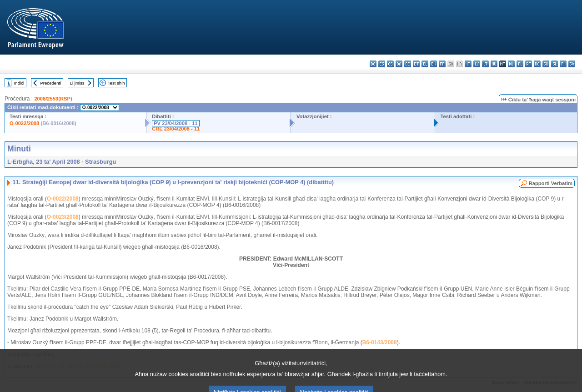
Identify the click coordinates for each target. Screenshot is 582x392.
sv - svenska (572, 64)
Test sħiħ (116, 83)
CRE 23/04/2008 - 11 (176, 129)
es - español (382, 64)
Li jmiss (77, 83)
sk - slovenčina (546, 64)
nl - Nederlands (511, 64)
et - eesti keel (416, 64)
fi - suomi (563, 64)
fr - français (442, 64)
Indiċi (19, 83)
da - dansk (399, 64)
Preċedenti (50, 83)
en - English (434, 64)
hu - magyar (494, 64)
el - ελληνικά (425, 64)
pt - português (529, 64)
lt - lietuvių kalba (485, 64)
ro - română (537, 64)
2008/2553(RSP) (53, 99)
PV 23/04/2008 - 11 (176, 123)
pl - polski (520, 64)
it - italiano (468, 64)
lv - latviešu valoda (477, 64)
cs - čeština (390, 64)
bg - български (373, 64)
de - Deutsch (408, 64)
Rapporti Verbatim (551, 183)
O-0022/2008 (24, 123)
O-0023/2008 (63, 217)
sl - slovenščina (554, 64)
